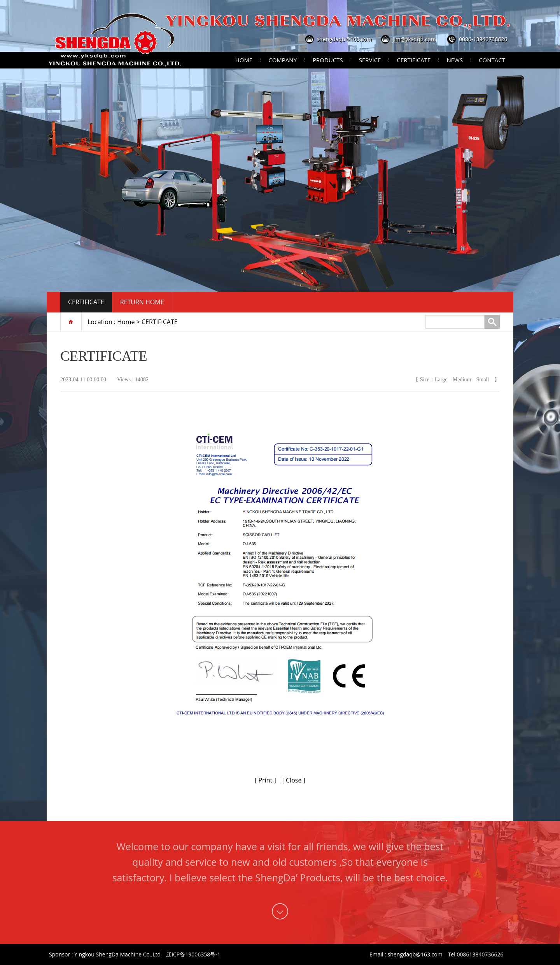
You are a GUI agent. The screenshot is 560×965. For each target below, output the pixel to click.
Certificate (414, 60)
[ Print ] (265, 780)
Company (283, 60)
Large (441, 380)
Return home (142, 302)
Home (244, 60)
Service (370, 60)
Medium (462, 380)
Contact (492, 60)
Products (328, 60)
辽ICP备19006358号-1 (193, 954)
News (455, 60)
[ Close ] (294, 780)
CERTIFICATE (86, 302)
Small (483, 380)
